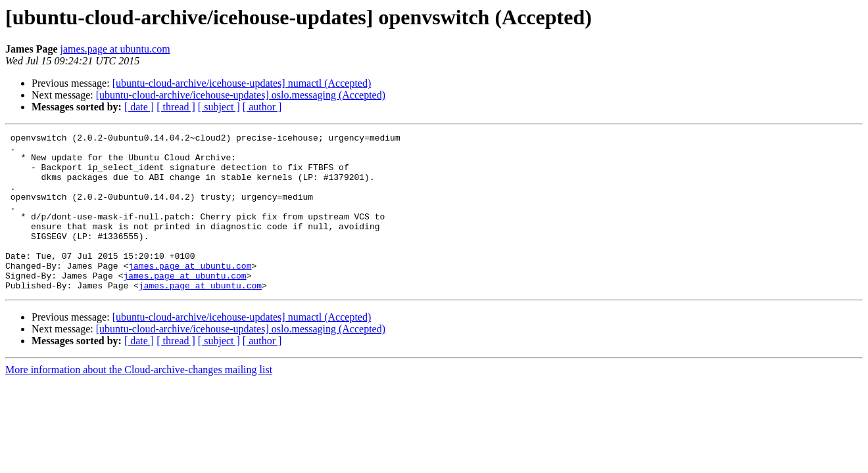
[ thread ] (176, 107)
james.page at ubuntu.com (115, 49)
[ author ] (262, 107)
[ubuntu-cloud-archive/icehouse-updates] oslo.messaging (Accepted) (241, 95)
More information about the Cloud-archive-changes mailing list (139, 401)
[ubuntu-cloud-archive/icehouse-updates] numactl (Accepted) (242, 83)
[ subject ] (219, 107)
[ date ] (139, 107)
